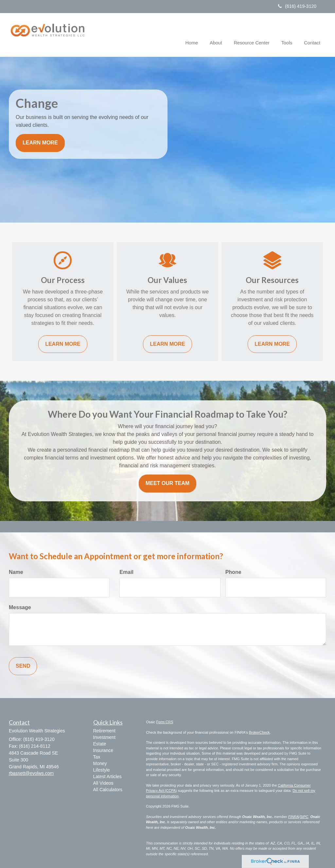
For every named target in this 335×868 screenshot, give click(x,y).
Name (16, 572)
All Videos (103, 783)
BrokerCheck (259, 732)
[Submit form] (23, 666)
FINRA (294, 817)
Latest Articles (107, 776)
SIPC (304, 817)
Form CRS (165, 722)
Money (100, 763)
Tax (97, 757)
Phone (233, 572)
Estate (100, 744)
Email (126, 572)
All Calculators (108, 790)
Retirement (104, 731)
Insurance (103, 750)
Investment (104, 737)
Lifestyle (102, 770)
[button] (216, 34)
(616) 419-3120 (297, 6)
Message (20, 607)
